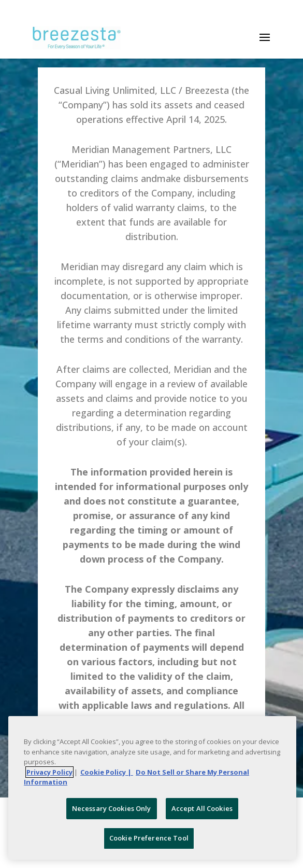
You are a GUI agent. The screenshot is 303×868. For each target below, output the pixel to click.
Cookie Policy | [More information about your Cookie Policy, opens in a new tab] (107, 772)
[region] (152, 788)
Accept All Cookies (202, 808)
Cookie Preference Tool (149, 838)
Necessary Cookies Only (112, 808)
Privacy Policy (49, 772)
